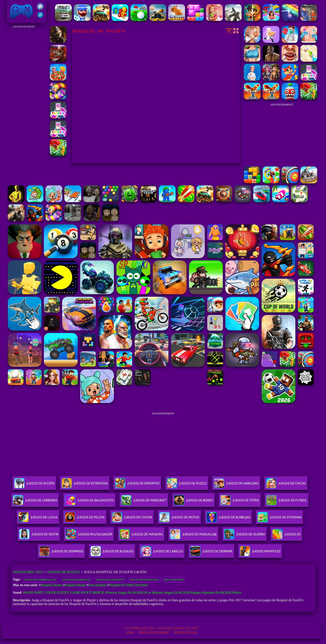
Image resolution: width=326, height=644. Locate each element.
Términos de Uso (185, 632)
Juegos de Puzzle (64, 572)
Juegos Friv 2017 (21, 12)
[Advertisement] (24, 92)
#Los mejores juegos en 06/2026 (167, 593)
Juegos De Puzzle (187, 485)
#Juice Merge (93, 593)
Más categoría (174, 580)
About (130, 632)
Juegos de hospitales (144, 580)
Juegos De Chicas (286, 485)
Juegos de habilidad (76, 580)
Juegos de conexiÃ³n (110, 580)
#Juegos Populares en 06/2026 (211, 593)
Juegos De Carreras (35, 502)
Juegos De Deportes (137, 485)
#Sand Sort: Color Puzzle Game (51, 593)
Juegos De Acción (34, 485)
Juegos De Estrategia (85, 485)
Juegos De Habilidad (236, 485)
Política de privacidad (154, 632)
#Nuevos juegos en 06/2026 (124, 593)
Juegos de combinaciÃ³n (40, 580)
